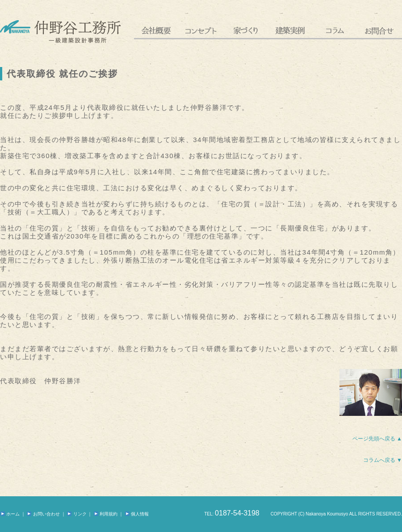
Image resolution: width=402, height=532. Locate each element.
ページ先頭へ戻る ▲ (377, 439)
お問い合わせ (43, 514)
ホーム (10, 514)
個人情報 (137, 514)
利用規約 (106, 514)
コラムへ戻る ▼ (383, 460)
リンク (77, 514)
